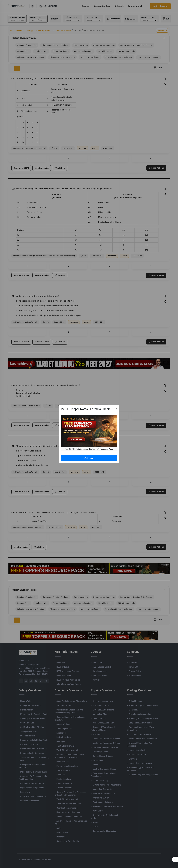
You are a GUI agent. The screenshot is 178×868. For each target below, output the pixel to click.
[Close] (116, 408)
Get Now (89, 458)
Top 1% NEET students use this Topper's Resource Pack (89, 449)
